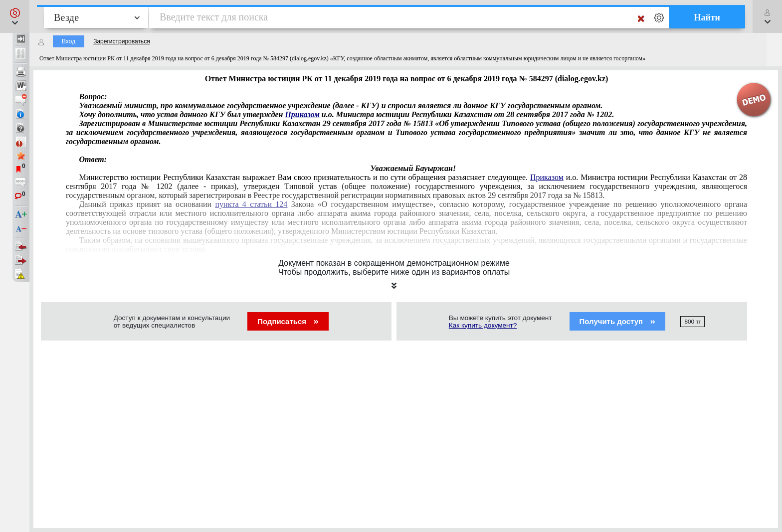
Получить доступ (618, 321)
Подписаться (288, 321)
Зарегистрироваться (121, 41)
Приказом (302, 114)
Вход (69, 41)
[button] (15, 16)
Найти (707, 17)
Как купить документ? (483, 325)
